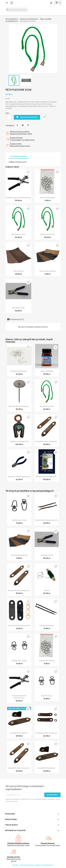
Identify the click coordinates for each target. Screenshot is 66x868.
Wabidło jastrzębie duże (19, 441)
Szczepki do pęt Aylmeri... (19, 733)
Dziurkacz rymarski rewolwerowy (18, 198)
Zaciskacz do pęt (18, 308)
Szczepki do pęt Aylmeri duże (19, 625)
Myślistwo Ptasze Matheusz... (47, 476)
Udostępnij (17, 125)
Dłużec (47, 590)
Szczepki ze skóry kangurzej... (47, 441)
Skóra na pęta (18, 271)
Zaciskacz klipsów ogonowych (19, 476)
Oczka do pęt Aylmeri (48, 198)
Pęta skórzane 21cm (47, 625)
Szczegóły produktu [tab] (19, 156)
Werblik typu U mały (19, 661)
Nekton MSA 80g (47, 371)
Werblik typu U (47, 696)
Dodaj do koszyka (27, 117)
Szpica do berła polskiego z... (19, 406)
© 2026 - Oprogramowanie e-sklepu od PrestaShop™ (33, 865)
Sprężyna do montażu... (19, 371)
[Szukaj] (17, 10)
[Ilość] (8, 117)
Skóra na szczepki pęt (48, 271)
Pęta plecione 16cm (18, 234)
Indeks (12, 162)
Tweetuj (23, 125)
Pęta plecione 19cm (48, 234)
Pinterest (28, 125)
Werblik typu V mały (19, 520)
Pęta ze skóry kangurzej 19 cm (47, 520)
